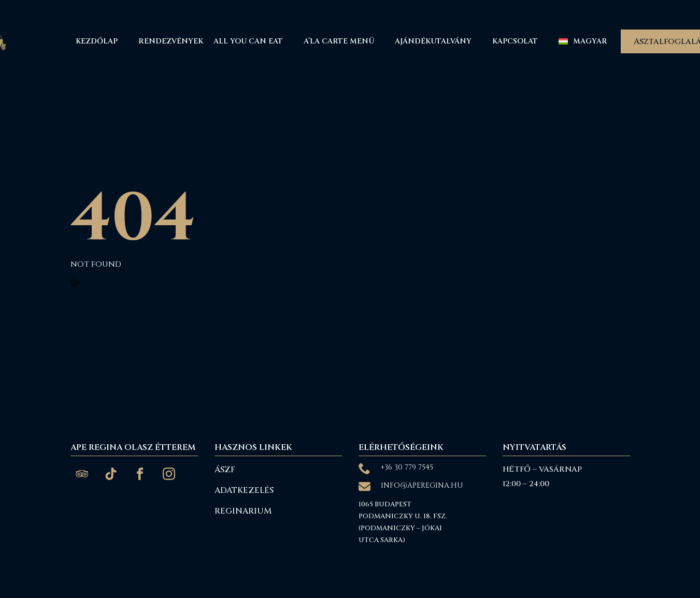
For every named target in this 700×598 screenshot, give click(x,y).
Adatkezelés (244, 490)
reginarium (243, 511)
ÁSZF (225, 470)
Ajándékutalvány (433, 41)
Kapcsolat (515, 41)
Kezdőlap (97, 41)
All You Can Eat (248, 41)
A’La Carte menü (339, 41)
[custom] (82, 474)
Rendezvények (171, 41)
